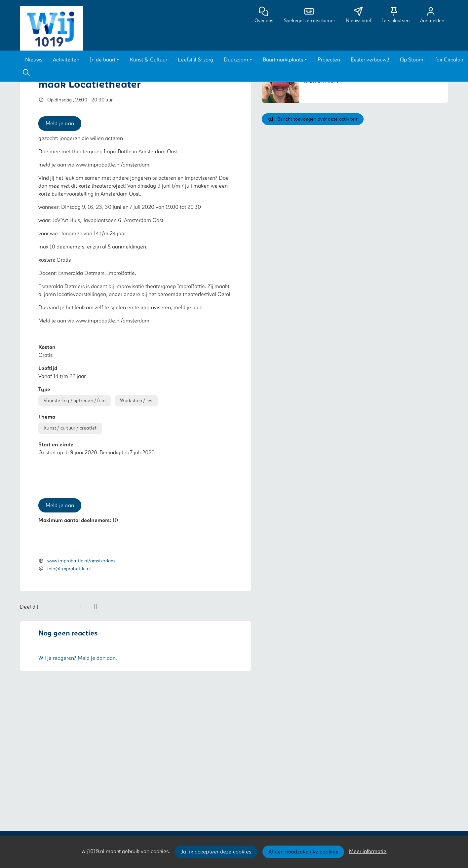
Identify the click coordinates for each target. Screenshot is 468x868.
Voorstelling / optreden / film (75, 401)
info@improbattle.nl (69, 690)
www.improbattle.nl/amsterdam (81, 682)
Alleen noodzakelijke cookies (303, 852)
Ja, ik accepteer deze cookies (216, 852)
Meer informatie (368, 851)
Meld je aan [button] (60, 124)
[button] (34, 60)
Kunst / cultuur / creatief (70, 428)
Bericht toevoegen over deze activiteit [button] (312, 119)
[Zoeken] (26, 73)
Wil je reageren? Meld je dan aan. (78, 779)
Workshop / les (136, 401)
